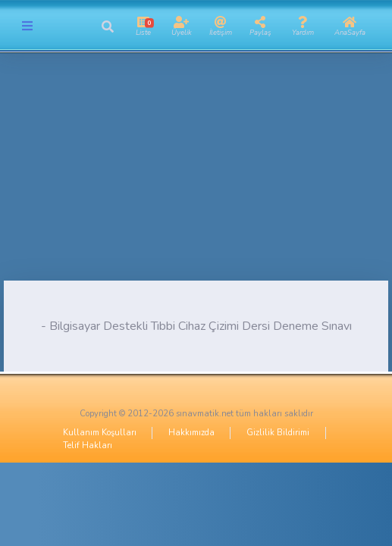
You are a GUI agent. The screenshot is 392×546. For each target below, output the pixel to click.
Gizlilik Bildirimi (278, 433)
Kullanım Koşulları (100, 433)
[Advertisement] (196, 174)
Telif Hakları (88, 446)
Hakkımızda (191, 433)
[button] (107, 27)
